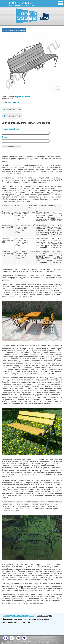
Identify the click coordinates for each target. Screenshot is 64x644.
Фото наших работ (11, 622)
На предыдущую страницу (14, 30)
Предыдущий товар (12, 109)
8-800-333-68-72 (21, 4)
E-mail (5, 137)
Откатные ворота (44, 616)
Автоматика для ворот (39, 619)
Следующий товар (11, 116)
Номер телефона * (11, 129)
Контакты (26, 622)
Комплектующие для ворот (15, 619)
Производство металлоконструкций (18, 616)
